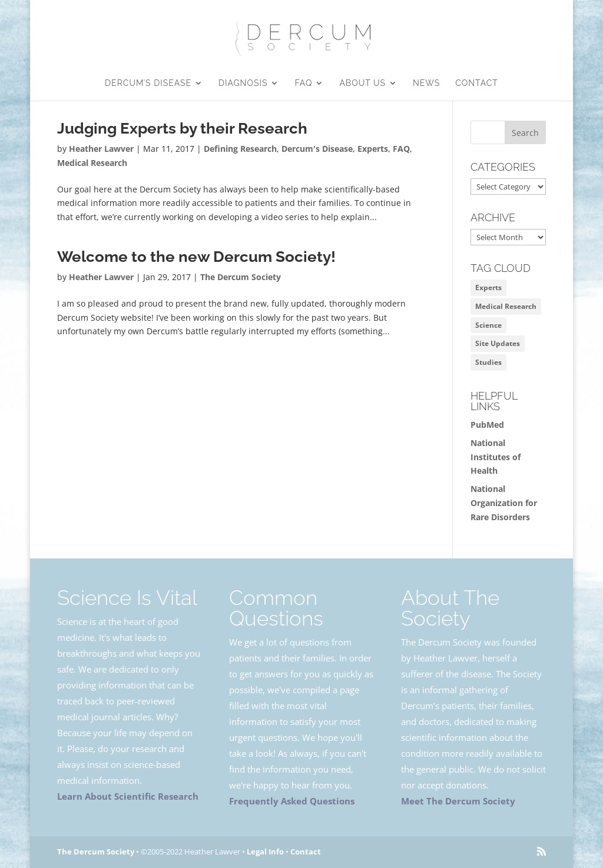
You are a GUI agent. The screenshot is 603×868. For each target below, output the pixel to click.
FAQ (303, 83)
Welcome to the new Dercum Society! (196, 257)
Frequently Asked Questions (292, 801)
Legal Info (265, 852)
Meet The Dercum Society (458, 801)
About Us (362, 83)
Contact (477, 83)
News (426, 83)
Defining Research (240, 149)
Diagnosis (243, 83)
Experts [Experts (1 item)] (488, 287)
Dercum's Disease (317, 149)
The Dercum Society (241, 277)
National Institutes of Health (496, 457)
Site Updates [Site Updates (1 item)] (498, 343)
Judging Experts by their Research (182, 128)
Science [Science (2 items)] (488, 325)
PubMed (487, 425)
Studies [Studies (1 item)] (488, 362)
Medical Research (92, 163)
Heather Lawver (101, 149)
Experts (373, 149)
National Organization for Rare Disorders (504, 503)
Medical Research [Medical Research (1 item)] (506, 306)
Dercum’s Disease (148, 83)
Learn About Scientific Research (128, 796)
